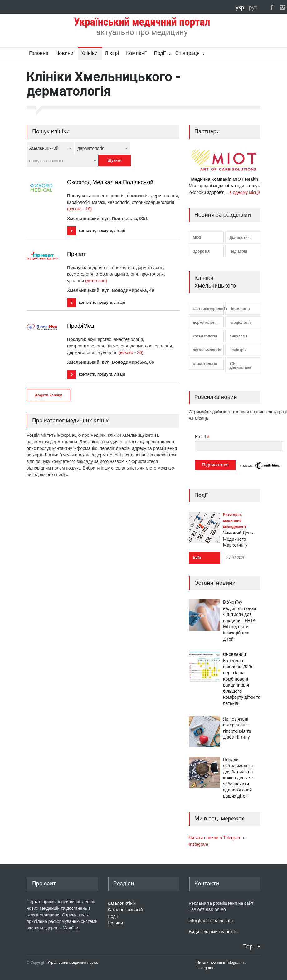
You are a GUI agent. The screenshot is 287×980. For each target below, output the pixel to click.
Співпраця (187, 53)
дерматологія (205, 323)
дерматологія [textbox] (91, 148)
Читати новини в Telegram (216, 838)
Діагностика (240, 238)
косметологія (205, 336)
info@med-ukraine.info (211, 921)
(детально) (96, 281)
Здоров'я (201, 251)
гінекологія (239, 309)
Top (248, 946)
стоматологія (205, 364)
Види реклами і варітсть (213, 932)
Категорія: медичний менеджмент (235, 521)
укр (241, 7)
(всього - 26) (131, 352)
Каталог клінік (122, 903)
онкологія (238, 336)
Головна (39, 53)
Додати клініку (48, 395)
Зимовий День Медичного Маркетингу (238, 539)
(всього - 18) (79, 209)
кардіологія (240, 323)
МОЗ (197, 238)
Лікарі (112, 53)
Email (202, 437)
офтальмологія (207, 350)
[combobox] (50, 148)
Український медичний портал (73, 963)
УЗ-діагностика (240, 366)
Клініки (89, 53)
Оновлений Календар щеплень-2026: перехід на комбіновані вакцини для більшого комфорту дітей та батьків (242, 679)
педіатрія (238, 350)
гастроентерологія (208, 309)
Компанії (136, 53)
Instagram (198, 844)
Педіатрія (238, 251)
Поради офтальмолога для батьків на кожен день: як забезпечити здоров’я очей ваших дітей (238, 778)
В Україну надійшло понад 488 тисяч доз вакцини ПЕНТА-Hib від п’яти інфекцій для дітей (240, 621)
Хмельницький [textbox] (44, 148)
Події (160, 53)
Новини (64, 53)
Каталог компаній (125, 910)
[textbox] (62, 161)
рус (253, 7)
